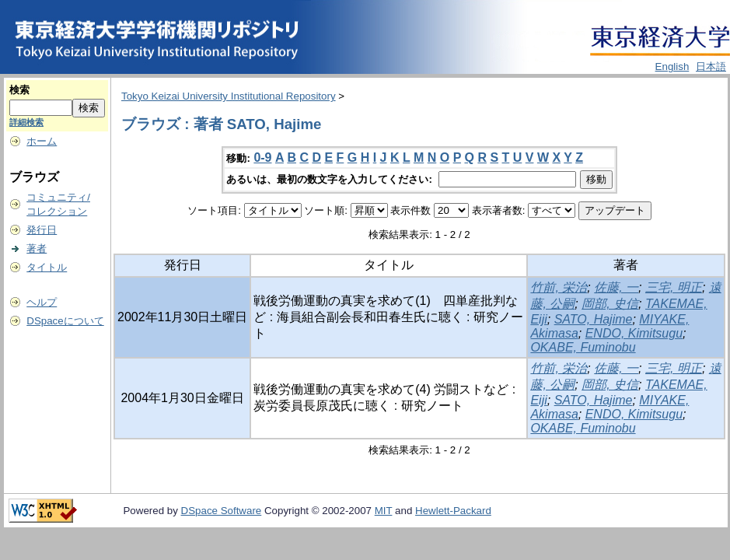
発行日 (42, 230)
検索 (19, 90)
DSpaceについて (65, 321)
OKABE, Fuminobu (583, 347)
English (672, 66)
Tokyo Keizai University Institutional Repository (229, 96)
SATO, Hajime (594, 319)
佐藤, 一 (616, 287)
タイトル (47, 267)
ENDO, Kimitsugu (634, 333)
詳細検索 (26, 122)
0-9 (262, 157)
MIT (384, 511)
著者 (37, 248)
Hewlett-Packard (453, 511)
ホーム (42, 141)
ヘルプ (42, 302)
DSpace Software (222, 511)
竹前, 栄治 (559, 287)
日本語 (711, 66)
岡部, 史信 (610, 304)
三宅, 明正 (674, 287)
